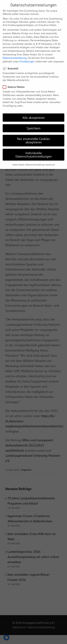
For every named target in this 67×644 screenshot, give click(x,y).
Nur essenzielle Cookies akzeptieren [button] (33, 134)
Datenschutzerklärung (15, 51)
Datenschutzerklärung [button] (35, 158)
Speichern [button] (33, 121)
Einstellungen (27, 55)
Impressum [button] (50, 158)
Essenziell (12, 62)
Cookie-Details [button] (18, 158)
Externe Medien (15, 80)
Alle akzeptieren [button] (33, 111)
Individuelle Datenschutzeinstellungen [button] (34, 148)
